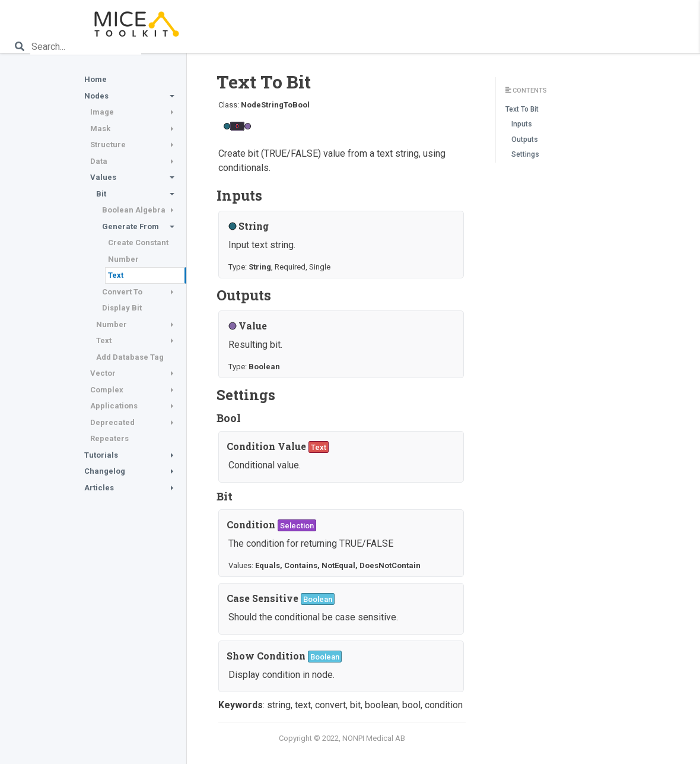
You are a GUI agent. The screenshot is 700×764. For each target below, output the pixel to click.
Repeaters (109, 438)
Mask (100, 129)
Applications (114, 406)
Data (99, 161)
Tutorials (101, 455)
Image (102, 112)
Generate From (131, 226)
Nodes (96, 96)
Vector (103, 373)
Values (103, 177)
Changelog (105, 471)
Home (96, 79)
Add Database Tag (130, 357)
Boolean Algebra (134, 210)
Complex (107, 390)
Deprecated (112, 422)
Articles (99, 488)
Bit (101, 194)
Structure (108, 145)
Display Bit (122, 308)
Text (116, 275)
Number (123, 259)
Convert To (122, 292)
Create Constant (138, 242)
